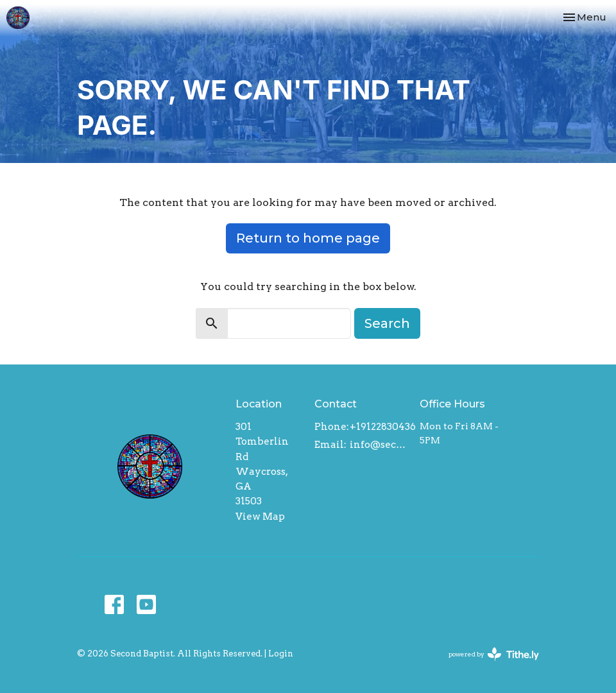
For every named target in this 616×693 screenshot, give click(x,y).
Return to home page (308, 238)
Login (281, 654)
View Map (260, 517)
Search (387, 323)
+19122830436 (383, 427)
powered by (494, 654)
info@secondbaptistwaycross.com (378, 445)
